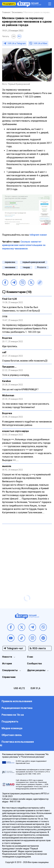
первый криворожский (34, 262)
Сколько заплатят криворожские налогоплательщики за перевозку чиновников (24, 245)
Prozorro (42, 267)
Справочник (9, 677)
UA (14, 36)
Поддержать (9, 4)
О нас (30, 657)
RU (19, 36)
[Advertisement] (27, 554)
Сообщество (34, 664)
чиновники (10, 267)
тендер (26, 267)
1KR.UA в (17, 43)
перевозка (10, 262)
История (7, 664)
